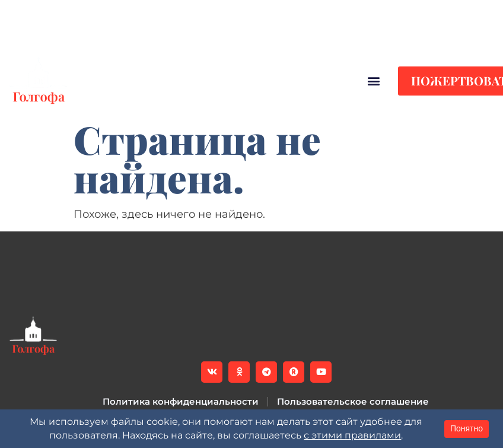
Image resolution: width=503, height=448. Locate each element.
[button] (300, 33)
